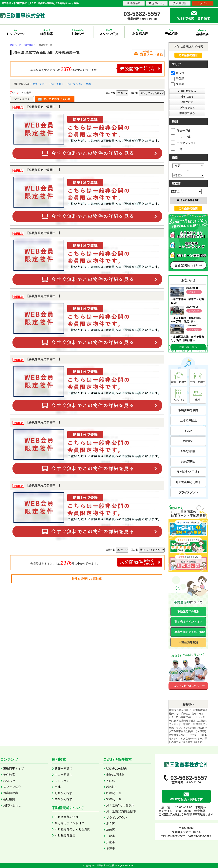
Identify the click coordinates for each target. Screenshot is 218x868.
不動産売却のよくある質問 (188, 632)
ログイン (203, 3)
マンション (62, 781)
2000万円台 (188, 451)
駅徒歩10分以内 (188, 410)
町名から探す (64, 793)
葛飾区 (111, 830)
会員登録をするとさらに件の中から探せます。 (96, 68)
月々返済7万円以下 (188, 472)
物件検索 (9, 775)
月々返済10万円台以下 (121, 811)
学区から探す (64, 799)
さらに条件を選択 (188, 200)
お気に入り (157, 3)
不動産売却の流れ (188, 611)
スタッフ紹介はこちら (186, 686)
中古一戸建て (57, 84)
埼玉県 (177, 73)
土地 (88, 84)
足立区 (111, 824)
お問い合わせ (12, 805)
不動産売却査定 (188, 642)
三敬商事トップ (14, 768)
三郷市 (111, 836)
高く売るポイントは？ (188, 622)
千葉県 (177, 78)
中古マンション (75, 84)
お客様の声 (11, 793)
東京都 (177, 84)
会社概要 (9, 799)
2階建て (188, 441)
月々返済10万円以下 (188, 482)
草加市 (111, 848)
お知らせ (9, 781)
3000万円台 (188, 462)
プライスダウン (188, 492)
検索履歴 (180, 3)
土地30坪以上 (188, 420)
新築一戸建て (40, 84)
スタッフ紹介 (12, 787)
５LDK (188, 431)
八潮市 (111, 842)
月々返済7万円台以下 (120, 805)
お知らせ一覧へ (188, 347)
